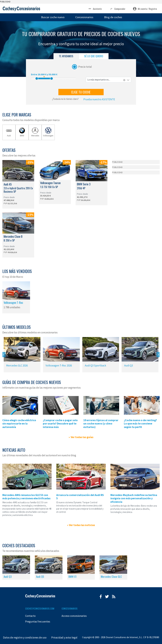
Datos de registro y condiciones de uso (25, 638)
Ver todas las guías (82, 437)
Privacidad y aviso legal (64, 638)
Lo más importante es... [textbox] (99, 80)
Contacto (30, 616)
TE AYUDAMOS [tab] (66, 56)
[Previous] (4, 355)
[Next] (158, 355)
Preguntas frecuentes (38, 622)
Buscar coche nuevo (53, 17)
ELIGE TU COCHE (81, 92)
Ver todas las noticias (82, 525)
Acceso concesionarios (74, 616)
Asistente (95, 9)
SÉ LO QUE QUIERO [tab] (94, 56)
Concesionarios (84, 17)
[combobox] (109, 80)
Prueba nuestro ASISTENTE (99, 99)
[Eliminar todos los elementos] (124, 80)
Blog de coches (113, 17)
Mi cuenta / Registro (145, 9)
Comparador (117, 9)
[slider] (37, 78)
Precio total (85, 67)
